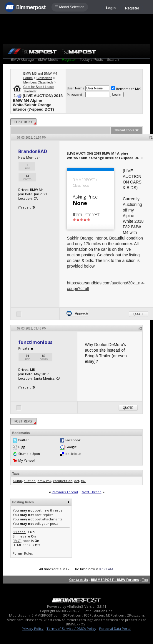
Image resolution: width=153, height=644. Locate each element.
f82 (83, 481)
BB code (19, 532)
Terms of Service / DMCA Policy (71, 629)
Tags (16, 473)
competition (63, 481)
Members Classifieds (38, 82)
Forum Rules (23, 553)
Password (74, 95)
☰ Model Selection (70, 7)
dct (77, 481)
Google (71, 447)
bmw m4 (44, 481)
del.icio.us (73, 454)
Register (132, 8)
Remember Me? (126, 89)
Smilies (18, 536)
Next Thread (92, 492)
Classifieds (44, 78)
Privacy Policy (33, 629)
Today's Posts (91, 59)
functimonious (35, 342)
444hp (17, 481)
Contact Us (79, 580)
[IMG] (17, 541)
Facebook (73, 440)
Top (145, 580)
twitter (24, 440)
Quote (138, 314)
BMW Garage (22, 59)
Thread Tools (124, 130)
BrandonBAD (33, 151)
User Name (76, 88)
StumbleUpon (29, 454)
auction (30, 481)
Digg (22, 447)
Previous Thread (65, 492)
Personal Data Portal (115, 629)
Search (113, 59)
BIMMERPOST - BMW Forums (115, 580)
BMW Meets (48, 59)
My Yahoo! (26, 460)
